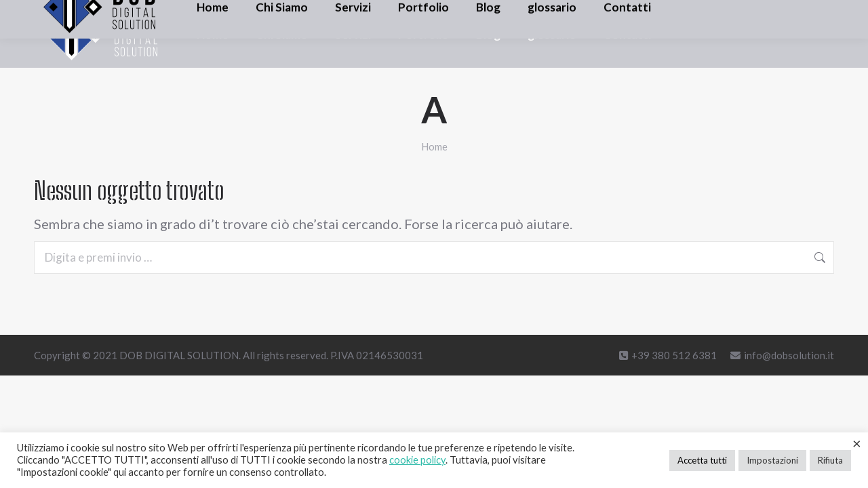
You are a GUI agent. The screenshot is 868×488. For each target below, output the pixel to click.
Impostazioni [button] (772, 460)
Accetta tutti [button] (702, 460)
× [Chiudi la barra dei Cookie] (857, 443)
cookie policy (417, 460)
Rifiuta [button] (830, 460)
